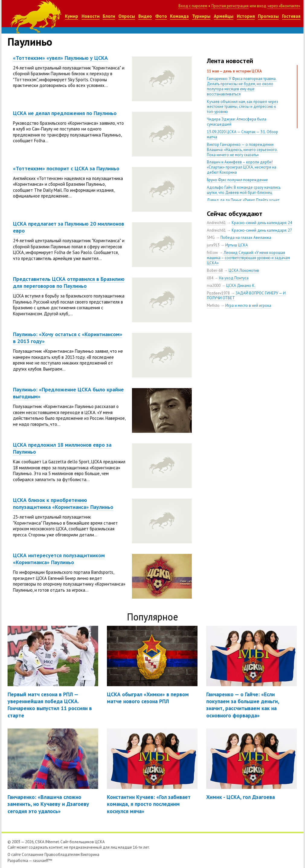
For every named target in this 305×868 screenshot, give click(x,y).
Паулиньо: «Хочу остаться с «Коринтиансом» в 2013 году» (68, 338)
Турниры (201, 16)
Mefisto (213, 305)
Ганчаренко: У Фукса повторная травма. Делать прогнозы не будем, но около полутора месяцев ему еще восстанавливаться (242, 86)
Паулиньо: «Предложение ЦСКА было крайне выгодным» (68, 393)
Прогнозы (268, 16)
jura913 (213, 245)
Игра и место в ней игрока (248, 305)
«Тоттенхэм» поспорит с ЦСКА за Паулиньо (66, 168)
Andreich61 (216, 223)
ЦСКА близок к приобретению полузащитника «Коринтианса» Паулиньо (63, 503)
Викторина (90, 855)
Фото (161, 16)
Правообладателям (62, 855)
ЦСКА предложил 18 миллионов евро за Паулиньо (62, 448)
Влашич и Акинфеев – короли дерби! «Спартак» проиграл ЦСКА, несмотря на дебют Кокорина (242, 167)
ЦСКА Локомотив (244, 270)
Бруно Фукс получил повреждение (237, 180)
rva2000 (214, 286)
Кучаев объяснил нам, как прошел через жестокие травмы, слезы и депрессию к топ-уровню (242, 107)
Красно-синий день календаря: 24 (262, 223)
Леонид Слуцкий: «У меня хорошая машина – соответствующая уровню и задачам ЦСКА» (248, 258)
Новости (91, 16)
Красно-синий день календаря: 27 (262, 230)
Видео (145, 16)
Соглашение (33, 855)
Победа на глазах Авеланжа (246, 238)
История (246, 16)
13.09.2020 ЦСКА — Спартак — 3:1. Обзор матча (242, 134)
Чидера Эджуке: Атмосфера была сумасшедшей (237, 122)
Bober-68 (215, 270)
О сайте (14, 855)
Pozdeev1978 (218, 293)
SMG (211, 238)
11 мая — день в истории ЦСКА (234, 71)
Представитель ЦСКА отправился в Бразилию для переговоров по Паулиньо (69, 282)
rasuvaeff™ (43, 861)
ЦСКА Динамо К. (241, 286)
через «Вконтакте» (284, 6)
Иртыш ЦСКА (237, 245)
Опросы (127, 16)
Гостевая (291, 16)
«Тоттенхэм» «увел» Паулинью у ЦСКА (60, 58)
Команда (179, 16)
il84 (210, 278)
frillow (212, 253)
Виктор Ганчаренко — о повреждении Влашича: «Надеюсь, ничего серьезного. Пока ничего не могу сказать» (242, 150)
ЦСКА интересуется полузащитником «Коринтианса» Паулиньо (59, 559)
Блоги (109, 16)
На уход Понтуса (234, 278)
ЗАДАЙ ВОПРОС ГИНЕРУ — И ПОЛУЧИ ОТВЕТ (246, 296)
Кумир (72, 16)
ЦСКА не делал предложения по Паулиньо (65, 113)
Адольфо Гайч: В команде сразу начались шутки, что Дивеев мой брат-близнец (244, 190)
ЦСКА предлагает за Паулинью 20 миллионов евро (69, 227)
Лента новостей (230, 61)
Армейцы (224, 16)
